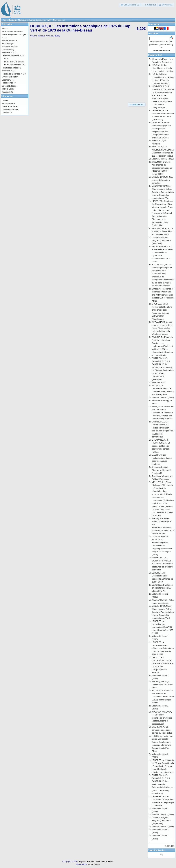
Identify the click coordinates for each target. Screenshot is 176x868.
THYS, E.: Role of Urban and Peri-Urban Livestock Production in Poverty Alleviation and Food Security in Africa (163, 413)
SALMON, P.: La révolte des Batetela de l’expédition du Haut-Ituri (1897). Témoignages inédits (163, 697)
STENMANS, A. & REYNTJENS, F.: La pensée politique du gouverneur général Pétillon (161, 446)
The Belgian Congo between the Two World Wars (163, 685)
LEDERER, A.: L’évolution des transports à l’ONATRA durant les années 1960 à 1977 (163, 627)
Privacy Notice (8, 103)
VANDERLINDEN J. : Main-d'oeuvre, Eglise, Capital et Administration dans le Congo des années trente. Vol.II (163, 612)
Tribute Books (8, 89)
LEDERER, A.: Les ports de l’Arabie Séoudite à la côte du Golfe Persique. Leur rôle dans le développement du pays (163, 766)
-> (7, 53)
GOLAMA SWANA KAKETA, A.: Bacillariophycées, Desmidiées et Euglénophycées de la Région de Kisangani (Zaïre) (162, 546)
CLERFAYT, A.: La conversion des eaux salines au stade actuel (162, 730)
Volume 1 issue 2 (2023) (163, 827)
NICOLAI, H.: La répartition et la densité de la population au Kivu (163, 68)
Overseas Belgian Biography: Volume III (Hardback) (162, 470)
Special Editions (9, 86)
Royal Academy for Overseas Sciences (96, 861)
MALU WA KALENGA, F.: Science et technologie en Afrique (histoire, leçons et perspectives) (162, 718)
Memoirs (22, 20)
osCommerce (94, 864)
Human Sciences (37, 20)
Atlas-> (5, 28)
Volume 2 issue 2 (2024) (163, 398)
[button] (131, 5)
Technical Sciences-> (13, 74)
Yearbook (6, 92)
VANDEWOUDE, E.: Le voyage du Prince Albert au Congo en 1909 (163, 231)
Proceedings (8, 83)
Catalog (12, 20)
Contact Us (7, 112)
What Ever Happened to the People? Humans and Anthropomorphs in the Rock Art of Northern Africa (163, 295)
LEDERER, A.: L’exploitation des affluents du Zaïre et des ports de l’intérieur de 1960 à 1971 (163, 648)
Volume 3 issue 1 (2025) (163, 159)
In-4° (6, 59)
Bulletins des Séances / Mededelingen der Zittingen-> (15, 35)
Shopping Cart (155, 55)
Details (5, 100)
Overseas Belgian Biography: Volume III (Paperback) (162, 820)
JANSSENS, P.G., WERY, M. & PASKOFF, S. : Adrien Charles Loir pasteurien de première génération (163, 564)
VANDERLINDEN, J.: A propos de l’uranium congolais (162, 180)
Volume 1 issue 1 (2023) (163, 815)
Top (4, 20)
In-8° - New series (55, 20)
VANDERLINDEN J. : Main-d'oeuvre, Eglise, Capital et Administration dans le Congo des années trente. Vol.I (163, 192)
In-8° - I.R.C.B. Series (14, 62)
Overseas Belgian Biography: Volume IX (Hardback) (162, 240)
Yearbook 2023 (159, 382)
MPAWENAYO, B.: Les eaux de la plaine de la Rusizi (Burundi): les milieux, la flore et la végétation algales (162, 328)
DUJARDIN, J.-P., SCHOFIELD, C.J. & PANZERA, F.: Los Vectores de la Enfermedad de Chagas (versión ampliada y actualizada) (163, 784)
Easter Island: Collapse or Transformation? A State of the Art (162, 588)
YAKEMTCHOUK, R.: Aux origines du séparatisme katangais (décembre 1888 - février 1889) (162, 168)
